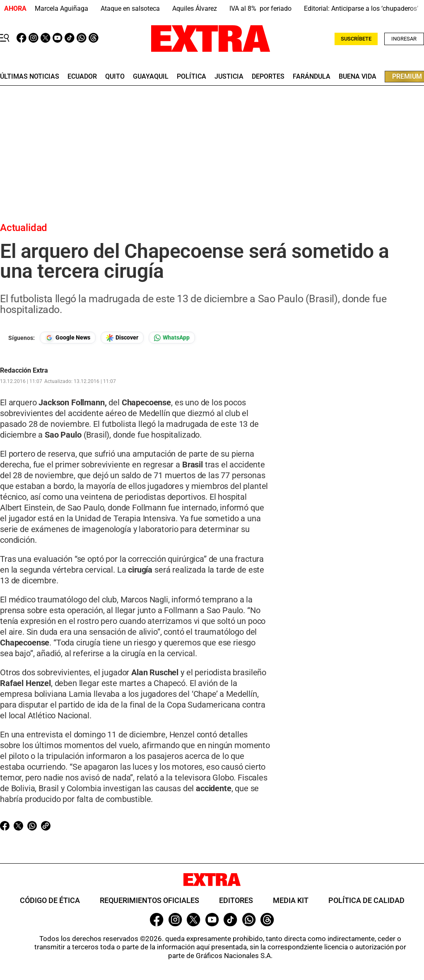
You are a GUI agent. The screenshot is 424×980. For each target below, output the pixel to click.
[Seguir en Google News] (68, 338)
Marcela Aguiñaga (61, 8)
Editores (236, 900)
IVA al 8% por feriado (260, 8)
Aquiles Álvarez (195, 8)
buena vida (358, 77)
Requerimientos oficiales (149, 900)
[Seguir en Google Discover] (122, 338)
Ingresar (404, 39)
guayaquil (151, 77)
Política (192, 77)
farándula (312, 77)
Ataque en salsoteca (130, 8)
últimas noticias (30, 77)
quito (115, 77)
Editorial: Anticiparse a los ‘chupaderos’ (361, 8)
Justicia (229, 77)
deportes (268, 77)
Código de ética (50, 900)
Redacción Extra (24, 371)
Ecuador (82, 77)
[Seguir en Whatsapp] (172, 338)
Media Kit (291, 900)
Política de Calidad (366, 900)
